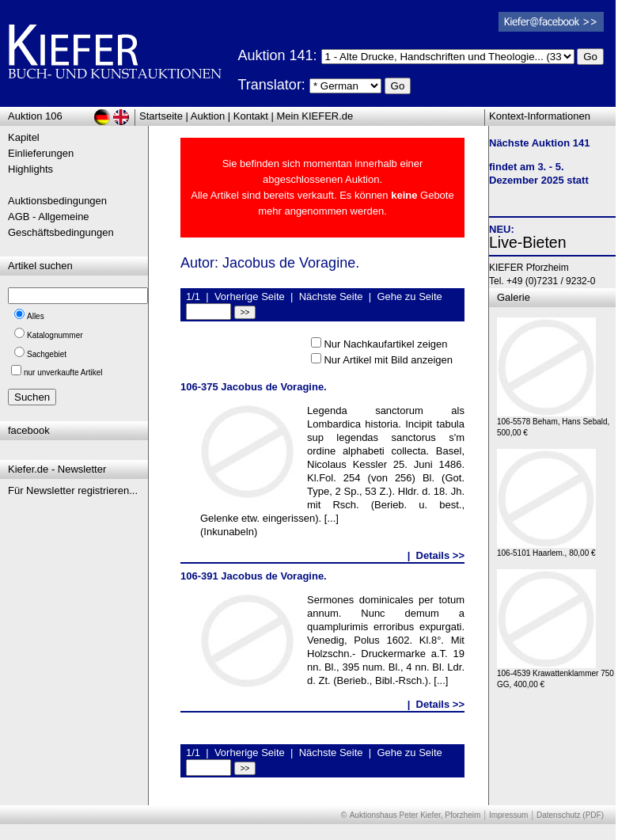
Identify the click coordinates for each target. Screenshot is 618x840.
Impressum (508, 815)
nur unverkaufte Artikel (63, 372)
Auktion (208, 116)
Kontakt (251, 116)
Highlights (30, 169)
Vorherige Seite (250, 296)
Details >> (440, 555)
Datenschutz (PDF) (570, 815)
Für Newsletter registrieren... (73, 490)
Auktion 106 (35, 116)
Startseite (161, 116)
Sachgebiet (47, 354)
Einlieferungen (41, 153)
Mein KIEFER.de (315, 116)
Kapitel (24, 137)
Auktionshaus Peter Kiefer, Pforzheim (415, 815)
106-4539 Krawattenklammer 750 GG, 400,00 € (555, 675)
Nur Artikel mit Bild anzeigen (388, 360)
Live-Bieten (528, 242)
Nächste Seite (331, 296)
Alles (36, 316)
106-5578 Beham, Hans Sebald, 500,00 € (553, 423)
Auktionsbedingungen (57, 201)
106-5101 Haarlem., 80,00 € (546, 549)
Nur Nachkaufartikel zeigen (385, 344)
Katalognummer (55, 335)
